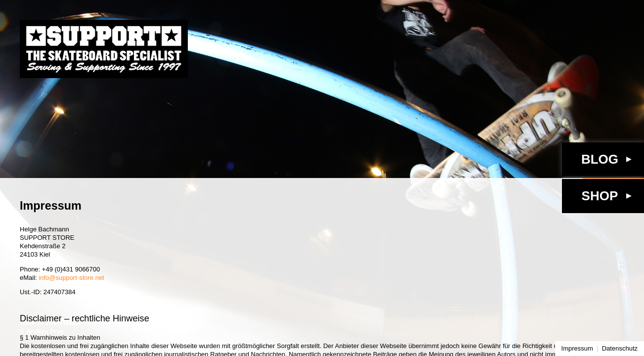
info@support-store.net (71, 278)
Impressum (577, 348)
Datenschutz (620, 348)
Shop (600, 196)
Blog (600, 159)
